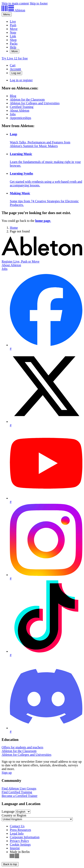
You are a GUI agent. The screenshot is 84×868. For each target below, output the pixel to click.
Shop (13, 40)
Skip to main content (15, 3)
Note (13, 32)
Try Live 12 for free (15, 58)
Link (13, 36)
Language (8, 811)
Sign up (7, 773)
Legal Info (17, 833)
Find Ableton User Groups (19, 788)
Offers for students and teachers (22, 747)
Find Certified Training (17, 792)
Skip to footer (39, 3)
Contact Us (17, 826)
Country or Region (14, 815)
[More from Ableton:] (42, 165)
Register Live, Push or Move (20, 261)
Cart (13, 65)
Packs (14, 43)
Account (15, 69)
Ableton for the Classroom (27, 100)
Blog (13, 96)
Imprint (15, 848)
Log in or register (21, 80)
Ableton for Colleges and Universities (35, 103)
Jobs (13, 114)
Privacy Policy (19, 841)
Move (14, 29)
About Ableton (20, 111)
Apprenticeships (20, 118)
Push (13, 25)
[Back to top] (10, 864)
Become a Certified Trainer (20, 796)
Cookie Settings (20, 844)
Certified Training (22, 107)
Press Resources (20, 830)
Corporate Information (25, 837)
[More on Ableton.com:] (42, 103)
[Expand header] (7, 14)
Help (13, 47)
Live (13, 21)
